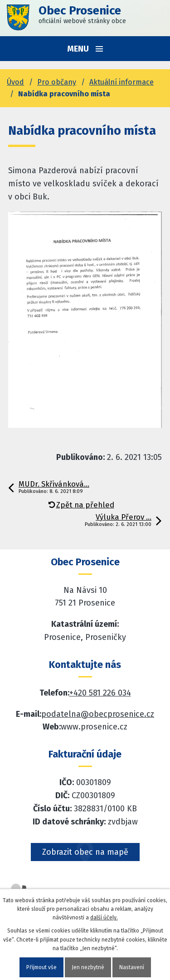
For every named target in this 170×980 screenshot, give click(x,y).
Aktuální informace (121, 82)
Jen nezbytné (88, 967)
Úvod (15, 82)
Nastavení (132, 967)
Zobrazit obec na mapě (85, 852)
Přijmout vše (41, 967)
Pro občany (57, 82)
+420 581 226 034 (100, 693)
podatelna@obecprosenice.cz (98, 714)
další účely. (104, 918)
